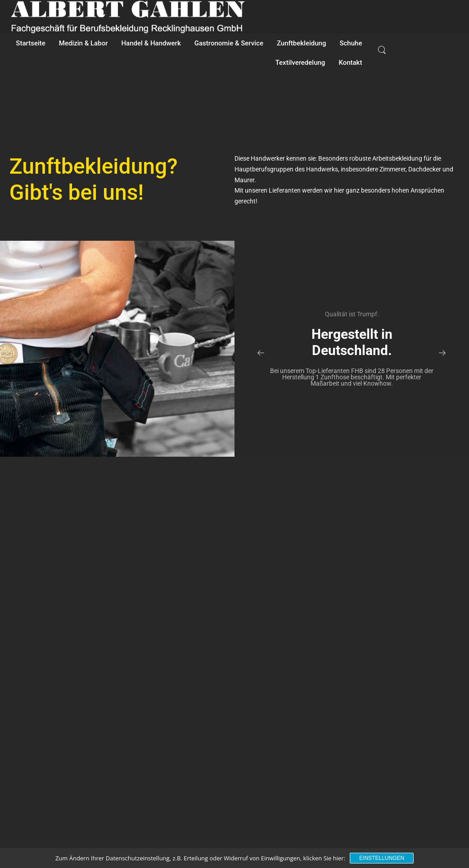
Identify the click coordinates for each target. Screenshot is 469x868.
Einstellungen (382, 858)
